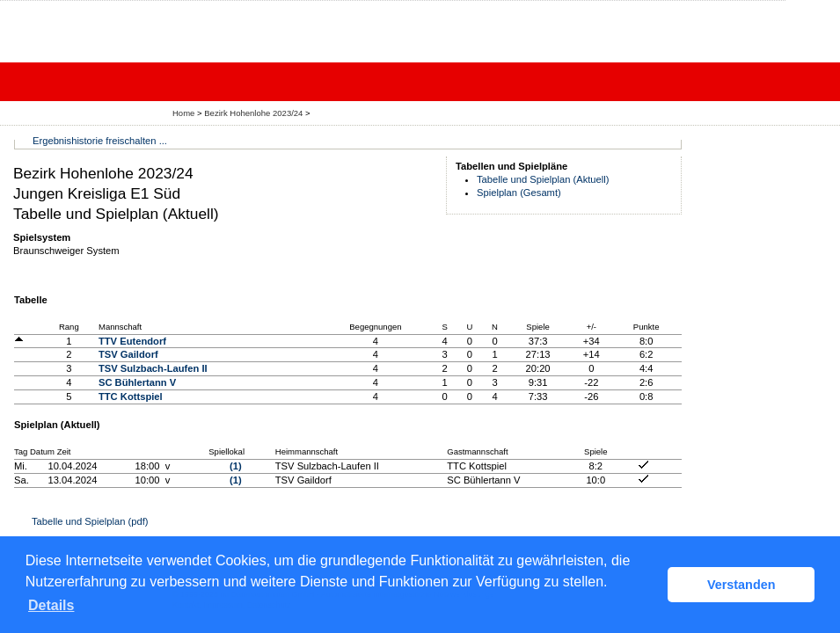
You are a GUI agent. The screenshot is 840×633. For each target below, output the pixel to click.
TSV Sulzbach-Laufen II (153, 368)
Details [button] (51, 605)
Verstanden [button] (741, 585)
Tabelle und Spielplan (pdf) (90, 521)
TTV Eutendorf (132, 341)
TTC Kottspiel (131, 397)
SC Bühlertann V (137, 382)
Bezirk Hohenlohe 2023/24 (255, 113)
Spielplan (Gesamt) (519, 193)
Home (183, 113)
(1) (236, 466)
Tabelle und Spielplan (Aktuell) (543, 179)
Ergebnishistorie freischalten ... (100, 141)
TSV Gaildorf (128, 354)
